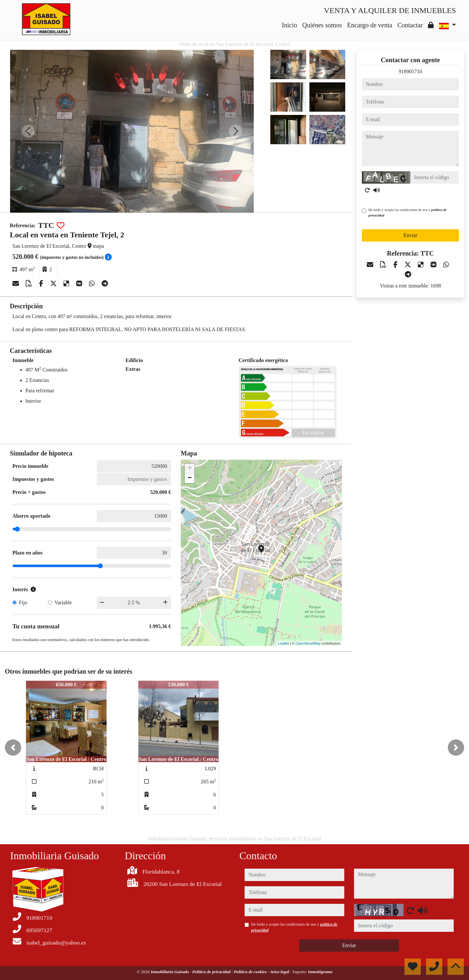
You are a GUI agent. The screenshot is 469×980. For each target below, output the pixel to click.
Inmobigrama (320, 972)
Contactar (410, 25)
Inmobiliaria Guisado (171, 972)
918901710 (410, 71)
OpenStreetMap (308, 643)
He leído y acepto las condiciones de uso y (407, 212)
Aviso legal (280, 972)
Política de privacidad (212, 972)
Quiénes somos (322, 25)
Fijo (23, 602)
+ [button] (190, 469)
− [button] (190, 478)
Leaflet (284, 643)
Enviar (411, 235)
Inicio (289, 25)
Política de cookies (251, 972)
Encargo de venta (370, 25)
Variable (63, 602)
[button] (13, 748)
